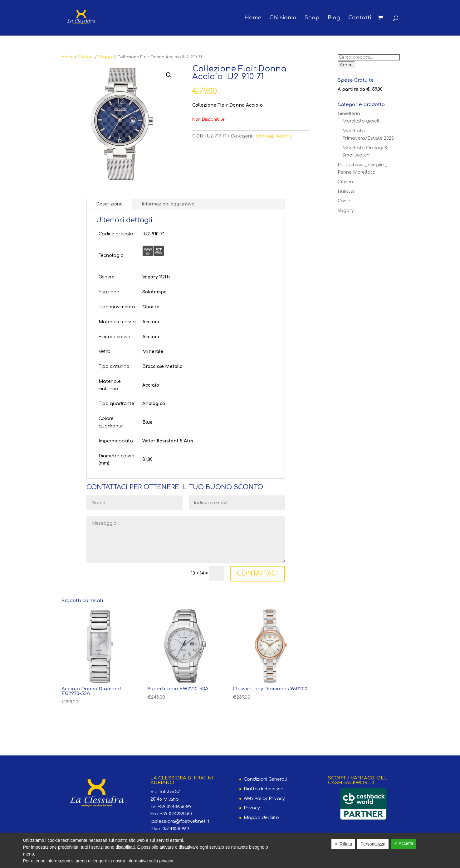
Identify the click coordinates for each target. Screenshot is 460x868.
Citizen (345, 182)
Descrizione (109, 204)
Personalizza (373, 844)
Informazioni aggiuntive (168, 204)
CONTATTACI (257, 574)
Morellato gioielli (361, 121)
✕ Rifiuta (343, 844)
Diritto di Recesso (264, 789)
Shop (312, 18)
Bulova (346, 192)
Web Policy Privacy (264, 799)
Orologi (86, 57)
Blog (334, 18)
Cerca (346, 65)
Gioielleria (349, 114)
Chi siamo (283, 18)
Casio (344, 201)
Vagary (105, 57)
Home (253, 18)
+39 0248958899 (175, 807)
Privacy (252, 808)
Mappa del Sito (261, 818)
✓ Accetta (404, 843)
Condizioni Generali (265, 779)
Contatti (360, 18)
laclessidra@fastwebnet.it (180, 821)
